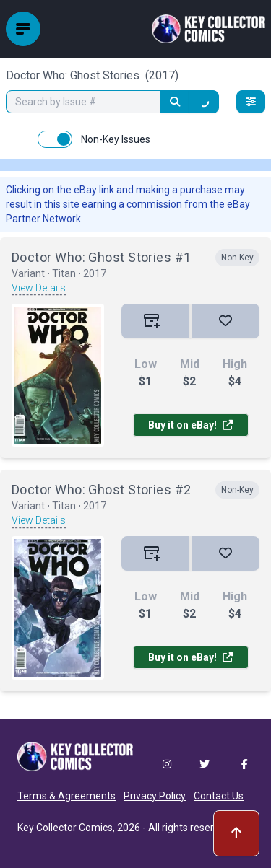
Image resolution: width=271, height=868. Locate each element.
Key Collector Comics (65, 828)
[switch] (55, 139)
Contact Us (219, 796)
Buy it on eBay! (190, 425)
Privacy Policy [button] (155, 796)
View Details (39, 288)
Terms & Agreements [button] (66, 796)
